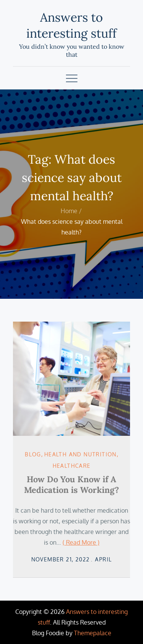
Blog (33, 454)
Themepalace (93, 633)
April (103, 559)
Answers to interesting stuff (71, 25)
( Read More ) (81, 542)
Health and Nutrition (80, 454)
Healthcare (72, 466)
